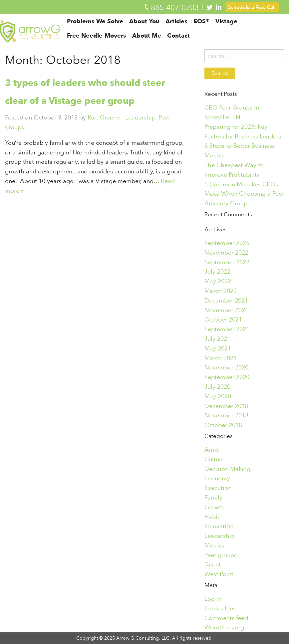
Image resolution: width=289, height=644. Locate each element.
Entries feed (221, 608)
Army (212, 450)
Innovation (219, 526)
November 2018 (226, 415)
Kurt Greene (104, 117)
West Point (219, 574)
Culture (214, 459)
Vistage (230, 27)
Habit (212, 517)
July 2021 (217, 339)
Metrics (214, 545)
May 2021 (218, 348)
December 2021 (226, 301)
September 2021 (227, 329)
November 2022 (226, 253)
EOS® (205, 27)
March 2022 (221, 291)
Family (213, 498)
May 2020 (218, 396)
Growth (215, 507)
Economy (217, 478)
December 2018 (226, 406)
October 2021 (223, 320)
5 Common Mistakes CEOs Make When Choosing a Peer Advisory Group (244, 194)
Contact (182, 42)
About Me (150, 42)
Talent (213, 564)
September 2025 (227, 243)
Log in (213, 599)
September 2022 (227, 262)
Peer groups (221, 555)
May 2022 (218, 281)
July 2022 (217, 272)
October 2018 (223, 425)
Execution (218, 488)
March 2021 (221, 358)
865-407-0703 (175, 7)
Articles (180, 27)
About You (148, 27)
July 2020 (217, 387)
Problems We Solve (98, 27)
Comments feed (226, 618)
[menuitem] (98, 27)
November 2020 (226, 367)
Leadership (140, 117)
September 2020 (227, 377)
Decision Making (227, 469)
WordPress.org (224, 627)
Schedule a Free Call (252, 7)
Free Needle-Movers (100, 42)
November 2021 (226, 310)
